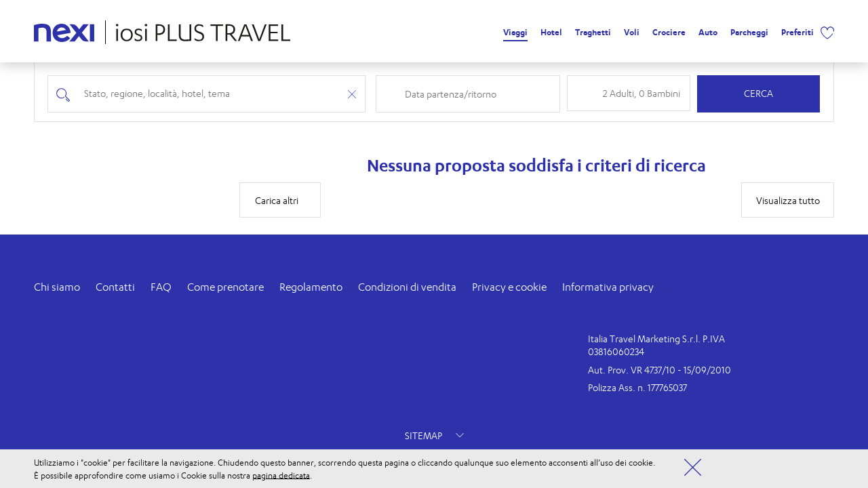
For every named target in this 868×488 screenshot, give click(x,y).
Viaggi (515, 32)
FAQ (161, 287)
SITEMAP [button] (434, 435)
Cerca (758, 93)
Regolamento (311, 287)
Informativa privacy (608, 287)
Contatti (115, 287)
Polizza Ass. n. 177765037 (637, 387)
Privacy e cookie (509, 287)
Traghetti (593, 32)
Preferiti (797, 32)
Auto (708, 32)
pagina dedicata (281, 475)
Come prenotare (225, 287)
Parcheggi (749, 32)
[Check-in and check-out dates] (478, 94)
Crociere (669, 32)
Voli (632, 32)
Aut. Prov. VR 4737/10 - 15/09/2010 (659, 370)
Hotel (551, 32)
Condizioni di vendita (407, 287)
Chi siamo (57, 287)
